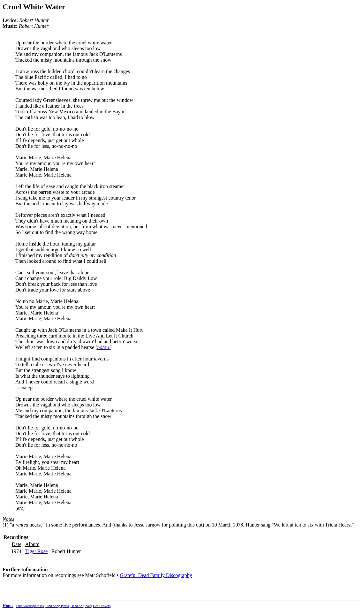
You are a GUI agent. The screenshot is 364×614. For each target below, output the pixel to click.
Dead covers (102, 606)
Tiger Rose (36, 551)
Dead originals (81, 606)
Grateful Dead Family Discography (156, 575)
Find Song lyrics (57, 606)
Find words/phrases (30, 606)
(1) (6, 525)
